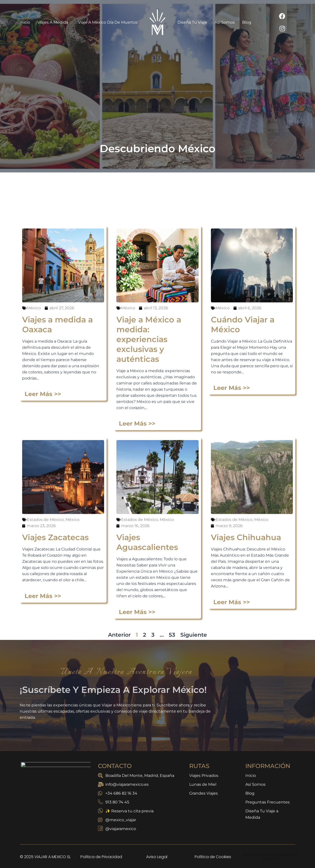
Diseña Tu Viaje (192, 22)
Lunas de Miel (203, 784)
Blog (247, 22)
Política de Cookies (213, 857)
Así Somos (225, 22)
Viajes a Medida (54, 22)
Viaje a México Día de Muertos (108, 22)
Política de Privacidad (101, 857)
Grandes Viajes (204, 793)
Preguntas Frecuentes (268, 802)
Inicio (25, 22)
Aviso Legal (157, 857)
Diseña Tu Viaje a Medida (262, 814)
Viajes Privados (204, 776)
